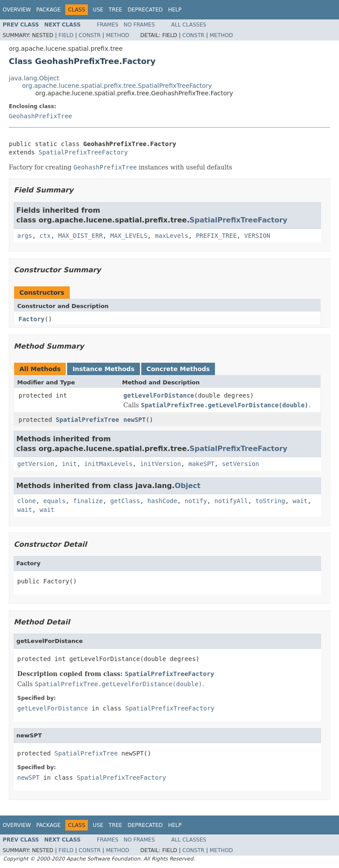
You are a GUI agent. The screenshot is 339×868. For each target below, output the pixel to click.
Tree (115, 10)
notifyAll (231, 501)
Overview (17, 10)
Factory (32, 319)
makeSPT (202, 464)
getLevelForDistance (159, 395)
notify (196, 501)
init (69, 464)
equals (55, 501)
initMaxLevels (109, 464)
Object (188, 486)
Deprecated (145, 10)
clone (26, 501)
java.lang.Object (34, 78)
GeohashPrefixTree (40, 116)
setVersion (241, 464)
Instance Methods (103, 369)
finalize (88, 501)
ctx (45, 236)
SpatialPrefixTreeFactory (83, 152)
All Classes (189, 25)
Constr (90, 35)
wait (300, 501)
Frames (108, 25)
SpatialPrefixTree (87, 420)
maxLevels (172, 236)
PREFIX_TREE (217, 236)
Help (175, 10)
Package (48, 10)
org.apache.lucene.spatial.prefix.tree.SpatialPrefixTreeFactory (117, 86)
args (25, 236)
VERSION (257, 236)
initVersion (160, 464)
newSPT (135, 420)
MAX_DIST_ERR (81, 236)
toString (270, 501)
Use (98, 10)
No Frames (139, 25)
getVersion (36, 464)
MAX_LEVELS (129, 236)
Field (66, 35)
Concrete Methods (178, 369)
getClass (125, 501)
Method (118, 35)
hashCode (162, 501)
